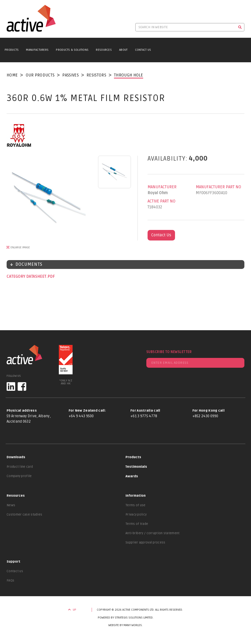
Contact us (15, 571)
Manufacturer (162, 187)
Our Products (40, 75)
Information (136, 496)
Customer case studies (24, 515)
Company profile (19, 476)
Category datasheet (27, 277)
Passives (70, 75)
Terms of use (136, 505)
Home (12, 75)
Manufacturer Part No (219, 187)
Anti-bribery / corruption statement (153, 533)
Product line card (20, 467)
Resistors (96, 75)
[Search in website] (186, 27)
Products (12, 50)
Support (13, 562)
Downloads (16, 457)
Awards (132, 476)
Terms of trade (137, 524)
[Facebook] (22, 386)
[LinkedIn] (11, 386)
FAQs (10, 581)
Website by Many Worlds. (125, 625)
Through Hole (129, 75)
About (123, 50)
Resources (104, 50)
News (11, 505)
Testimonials (136, 467)
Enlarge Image (20, 247)
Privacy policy (136, 515)
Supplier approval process (145, 543)
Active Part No (162, 201)
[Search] (240, 27)
